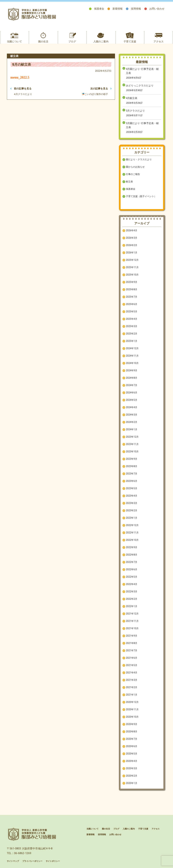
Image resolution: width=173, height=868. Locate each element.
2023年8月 (132, 466)
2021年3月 (132, 680)
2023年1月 (132, 518)
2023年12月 (132, 437)
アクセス (159, 41)
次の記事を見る (101, 89)
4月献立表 (132, 98)
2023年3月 (132, 503)
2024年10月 (132, 363)
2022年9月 (132, 547)
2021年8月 (132, 643)
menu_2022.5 (20, 77)
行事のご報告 (133, 174)
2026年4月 (132, 230)
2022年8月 (132, 555)
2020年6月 (132, 746)
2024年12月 (132, 348)
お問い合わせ (157, 9)
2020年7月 (132, 739)
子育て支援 (130, 41)
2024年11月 (132, 356)
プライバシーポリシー (32, 861)
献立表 (129, 182)
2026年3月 (132, 238)
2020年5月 (132, 754)
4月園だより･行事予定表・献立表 (142, 71)
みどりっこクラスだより (140, 86)
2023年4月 (132, 496)
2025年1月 (132, 341)
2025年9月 (132, 282)
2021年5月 (132, 665)
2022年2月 (132, 599)
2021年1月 (132, 695)
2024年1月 (132, 429)
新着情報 (118, 9)
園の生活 (43, 41)
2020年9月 (132, 724)
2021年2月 (132, 687)
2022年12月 (132, 525)
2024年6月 (132, 393)
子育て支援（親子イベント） (141, 196)
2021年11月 (132, 621)
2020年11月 (132, 709)
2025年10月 (132, 275)
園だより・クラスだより (139, 159)
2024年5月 (132, 400)
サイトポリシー (53, 861)
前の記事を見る (21, 89)
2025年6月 (132, 304)
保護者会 (99, 9)
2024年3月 (132, 415)
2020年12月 (132, 702)
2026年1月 (132, 253)
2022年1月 (132, 606)
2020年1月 (132, 783)
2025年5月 (132, 311)
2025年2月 (132, 334)
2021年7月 (132, 650)
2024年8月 (132, 378)
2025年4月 (132, 319)
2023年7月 (132, 474)
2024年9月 (132, 370)
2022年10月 (132, 540)
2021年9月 (132, 636)
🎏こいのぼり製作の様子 (95, 94)
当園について (14, 41)
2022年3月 (132, 592)
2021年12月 (132, 614)
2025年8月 (132, 289)
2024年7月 (132, 385)
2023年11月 (132, 444)
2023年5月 (132, 488)
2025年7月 (132, 297)
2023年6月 (132, 481)
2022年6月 (132, 569)
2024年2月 (132, 422)
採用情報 (136, 9)
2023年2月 (132, 510)
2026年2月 (132, 245)
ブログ (72, 41)
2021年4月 (132, 673)
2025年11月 (132, 267)
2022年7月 (132, 562)
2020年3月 (132, 768)
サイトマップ (13, 861)
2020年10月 (132, 717)
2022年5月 (132, 577)
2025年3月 (132, 326)
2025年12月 (132, 260)
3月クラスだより (135, 111)
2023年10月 (132, 452)
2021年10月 (132, 628)
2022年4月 (132, 584)
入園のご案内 (101, 41)
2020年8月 (132, 732)
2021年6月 (132, 658)
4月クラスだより (23, 94)
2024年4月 (132, 407)
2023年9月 (132, 459)
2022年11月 (132, 533)
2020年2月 (132, 776)
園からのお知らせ (135, 167)
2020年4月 (132, 761)
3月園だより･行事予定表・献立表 (142, 125)
